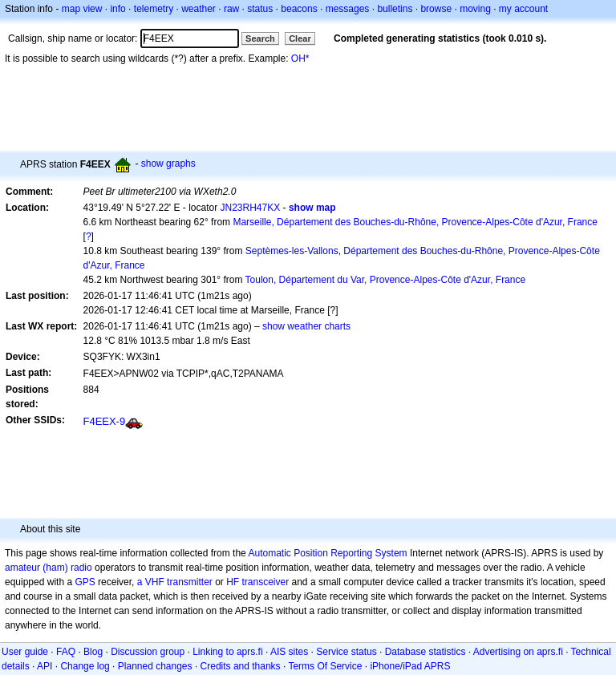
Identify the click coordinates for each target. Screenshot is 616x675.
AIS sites (289, 652)
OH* (300, 59)
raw (231, 9)
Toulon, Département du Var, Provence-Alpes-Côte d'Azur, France (386, 280)
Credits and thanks (241, 666)
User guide (25, 652)
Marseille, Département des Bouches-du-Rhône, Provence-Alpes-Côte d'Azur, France (415, 222)
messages (348, 9)
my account (523, 9)
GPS (85, 582)
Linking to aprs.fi (227, 652)
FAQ (66, 652)
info (118, 9)
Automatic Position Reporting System (327, 553)
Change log (85, 666)
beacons (299, 9)
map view (82, 9)
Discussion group (148, 652)
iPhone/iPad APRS (410, 666)
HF (233, 582)
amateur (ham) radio (49, 568)
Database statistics (426, 652)
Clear (300, 38)
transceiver (266, 582)
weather (199, 9)
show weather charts (306, 326)
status (260, 9)
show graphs (168, 164)
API (45, 666)
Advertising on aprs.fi (518, 652)
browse (436, 9)
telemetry (154, 9)
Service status (346, 652)
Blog (93, 652)
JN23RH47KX (251, 208)
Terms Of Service (325, 666)
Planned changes (155, 666)
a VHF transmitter (175, 582)
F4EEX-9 (105, 421)
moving (475, 9)
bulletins (395, 9)
